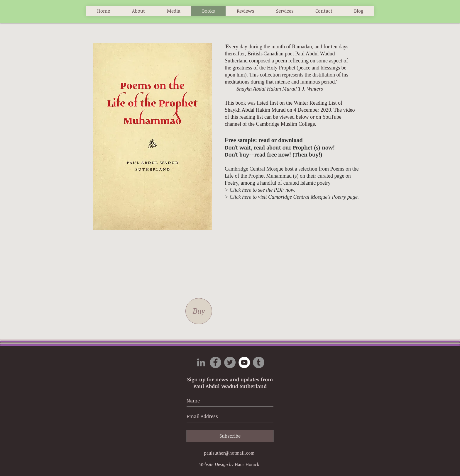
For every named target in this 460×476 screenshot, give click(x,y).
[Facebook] (215, 362)
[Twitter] (230, 362)
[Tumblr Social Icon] (259, 362)
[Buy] (199, 311)
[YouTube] (244, 362)
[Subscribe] (230, 436)
